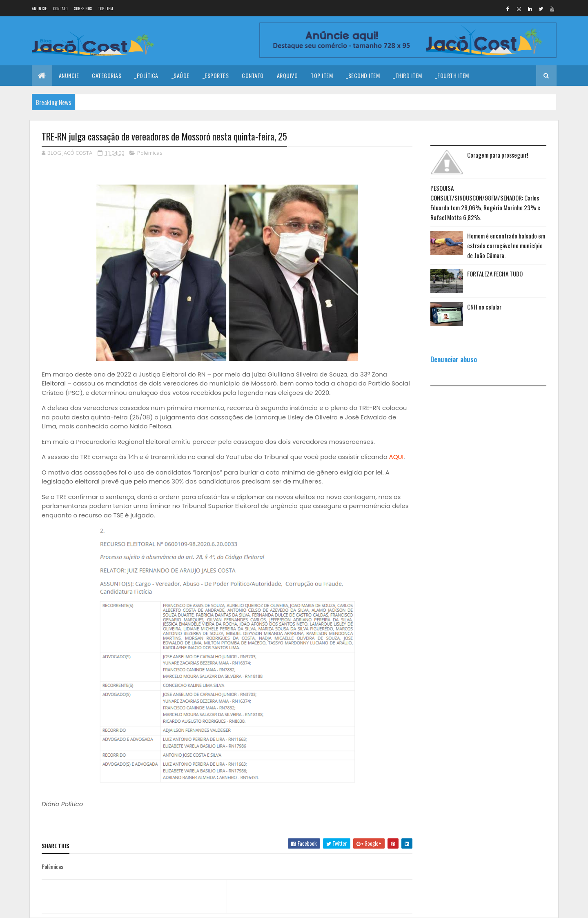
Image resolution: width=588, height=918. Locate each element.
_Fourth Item (452, 75)
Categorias (107, 75)
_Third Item (408, 75)
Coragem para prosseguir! (498, 155)
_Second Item (363, 75)
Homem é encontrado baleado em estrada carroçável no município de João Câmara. (506, 245)
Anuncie (39, 8)
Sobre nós (83, 8)
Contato (60, 8)
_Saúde (180, 75)
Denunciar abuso (454, 359)
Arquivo (287, 75)
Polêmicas (150, 153)
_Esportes (216, 75)
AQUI (396, 457)
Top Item (105, 8)
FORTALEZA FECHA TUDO (495, 274)
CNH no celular (484, 307)
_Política (146, 75)
